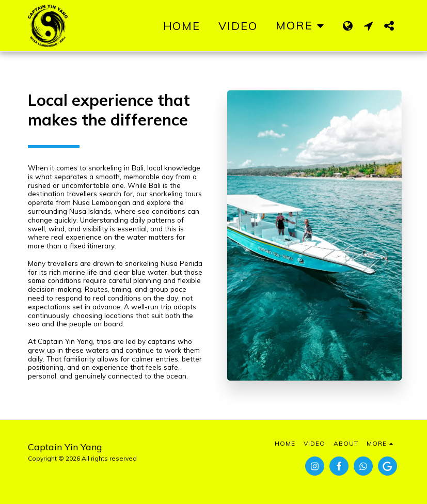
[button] (369, 26)
